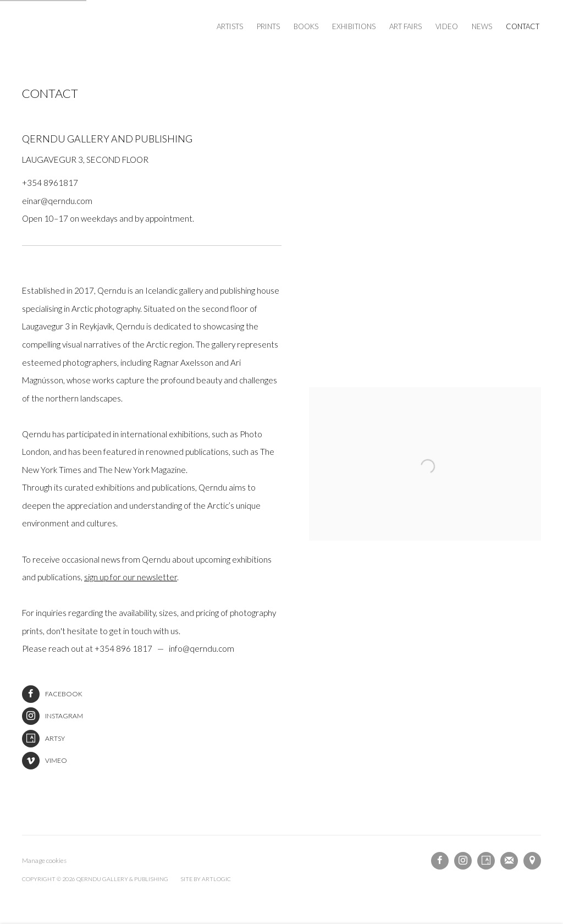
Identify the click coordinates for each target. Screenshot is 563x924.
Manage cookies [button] (44, 860)
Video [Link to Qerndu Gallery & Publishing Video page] (447, 26)
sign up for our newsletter (131, 577)
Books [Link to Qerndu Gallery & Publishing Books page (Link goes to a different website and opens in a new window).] (306, 26)
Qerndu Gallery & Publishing (110, 27)
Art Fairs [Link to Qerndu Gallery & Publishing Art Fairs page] (405, 26)
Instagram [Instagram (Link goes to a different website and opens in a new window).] (53, 716)
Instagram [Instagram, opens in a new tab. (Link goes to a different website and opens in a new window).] (463, 861)
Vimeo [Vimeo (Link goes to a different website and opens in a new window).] (45, 761)
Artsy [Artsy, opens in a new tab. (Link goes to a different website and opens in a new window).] (486, 861)
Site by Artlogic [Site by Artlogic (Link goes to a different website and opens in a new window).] (206, 879)
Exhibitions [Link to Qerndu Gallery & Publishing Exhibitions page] (354, 26)
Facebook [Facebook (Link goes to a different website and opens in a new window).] (52, 694)
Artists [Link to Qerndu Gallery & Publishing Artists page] (230, 26)
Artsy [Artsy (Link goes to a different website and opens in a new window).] (43, 739)
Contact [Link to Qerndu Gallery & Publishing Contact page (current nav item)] (523, 26)
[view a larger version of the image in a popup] (425, 396)
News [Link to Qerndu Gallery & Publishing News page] (482, 26)
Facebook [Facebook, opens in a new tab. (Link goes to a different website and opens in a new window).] (440, 861)
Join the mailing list (509, 861)
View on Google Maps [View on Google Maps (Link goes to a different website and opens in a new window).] (532, 861)
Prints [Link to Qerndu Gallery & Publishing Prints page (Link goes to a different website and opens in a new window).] (268, 26)
